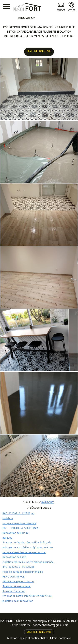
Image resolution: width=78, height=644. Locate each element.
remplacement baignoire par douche (24, 552)
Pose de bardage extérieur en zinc (23, 572)
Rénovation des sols (14, 557)
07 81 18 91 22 (21, 625)
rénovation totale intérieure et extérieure (27, 596)
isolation (8, 518)
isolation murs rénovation (18, 601)
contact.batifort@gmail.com (51, 625)
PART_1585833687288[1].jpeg (20, 528)
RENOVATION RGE (14, 577)
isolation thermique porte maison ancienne (28, 562)
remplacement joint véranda (19, 523)
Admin (53, 638)
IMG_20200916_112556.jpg (18, 513)
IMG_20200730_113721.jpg (18, 567)
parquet (7, 538)
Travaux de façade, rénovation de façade (27, 542)
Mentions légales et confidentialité (28, 638)
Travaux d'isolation (14, 591)
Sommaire (65, 638)
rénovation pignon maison (18, 581)
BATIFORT (48, 502)
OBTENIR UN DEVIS (38, 51)
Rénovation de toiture (16, 533)
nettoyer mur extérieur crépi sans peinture (28, 547)
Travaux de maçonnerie (17, 586)
